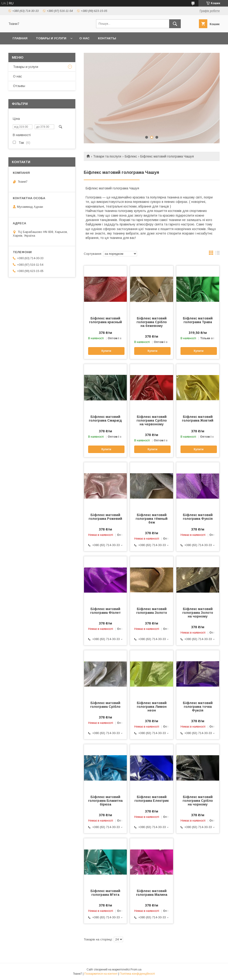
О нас (84, 38)
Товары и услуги (51, 38)
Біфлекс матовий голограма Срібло (105, 705)
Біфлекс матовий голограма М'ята (105, 893)
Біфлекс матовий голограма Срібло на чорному (198, 801)
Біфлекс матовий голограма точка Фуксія (198, 707)
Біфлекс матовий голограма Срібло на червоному (152, 420)
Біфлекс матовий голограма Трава (198, 320)
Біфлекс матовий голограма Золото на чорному (198, 613)
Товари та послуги (107, 156)
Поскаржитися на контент (101, 974)
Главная (20, 38)
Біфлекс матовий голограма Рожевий (105, 517)
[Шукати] (175, 24)
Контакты (107, 38)
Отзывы (19, 86)
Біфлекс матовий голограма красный (106, 320)
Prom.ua (136, 970)
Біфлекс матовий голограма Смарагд (105, 419)
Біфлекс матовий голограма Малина (152, 893)
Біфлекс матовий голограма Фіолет (106, 611)
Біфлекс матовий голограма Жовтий (198, 419)
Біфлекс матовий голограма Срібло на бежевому (152, 322)
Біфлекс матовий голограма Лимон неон (152, 707)
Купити (106, 351)
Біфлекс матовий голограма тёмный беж (152, 519)
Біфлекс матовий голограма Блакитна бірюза (105, 801)
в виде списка (218, 254)
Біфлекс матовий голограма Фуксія (198, 517)
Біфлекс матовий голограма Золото (152, 611)
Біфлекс (131, 156)
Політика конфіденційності (137, 974)
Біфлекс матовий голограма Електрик (152, 799)
